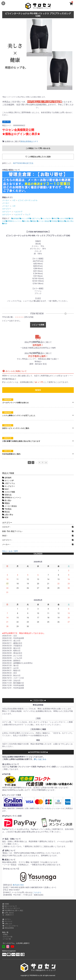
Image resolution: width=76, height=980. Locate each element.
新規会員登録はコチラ (29, 141)
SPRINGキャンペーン (12, 498)
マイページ (7, 921)
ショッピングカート (10, 926)
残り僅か (7, 500)
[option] (38, 55)
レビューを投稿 (38, 325)
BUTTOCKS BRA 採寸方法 (23, 163)
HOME (6, 904)
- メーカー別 (6, 939)
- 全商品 (5, 934)
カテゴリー (7, 540)
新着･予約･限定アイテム (12, 531)
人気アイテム (9, 483)
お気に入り (7, 924)
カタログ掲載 (9, 492)
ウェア (28, 215)
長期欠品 (7, 495)
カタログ (6, 527)
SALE (5, 489)
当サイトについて (10, 906)
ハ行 (14, 200)
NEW (5, 517)
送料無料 (7, 478)
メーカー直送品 (9, 506)
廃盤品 (6, 503)
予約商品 (7, 509)
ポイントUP (8, 481)
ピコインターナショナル (28, 200)
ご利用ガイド (8, 915)
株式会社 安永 (18, 885)
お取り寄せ (8, 515)
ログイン (6, 919)
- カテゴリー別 (7, 937)
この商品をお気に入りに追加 (38, 157)
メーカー (6, 544)
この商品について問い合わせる (38, 148)
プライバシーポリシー (11, 908)
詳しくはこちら (40, 759)
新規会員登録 (8, 928)
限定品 (6, 512)
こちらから (37, 892)
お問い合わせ (8, 913)
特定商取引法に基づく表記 (13, 910)
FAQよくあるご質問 (10, 551)
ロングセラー (9, 486)
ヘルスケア (18, 212)
